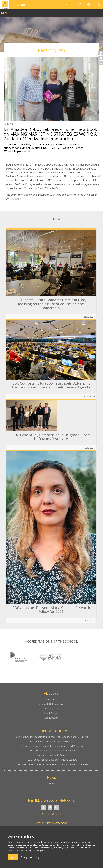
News (51, 783)
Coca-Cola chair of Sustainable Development (52, 751)
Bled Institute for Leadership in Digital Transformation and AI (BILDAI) (52, 737)
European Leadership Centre (52, 755)
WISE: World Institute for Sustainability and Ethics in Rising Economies (52, 764)
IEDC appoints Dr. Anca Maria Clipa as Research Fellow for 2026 (51, 610)
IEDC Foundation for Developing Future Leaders (52, 760)
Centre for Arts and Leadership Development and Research (52, 746)
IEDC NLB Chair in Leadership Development (52, 741)
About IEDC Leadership (51, 704)
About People (51, 718)
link (51, 12)
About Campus (51, 713)
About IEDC (51, 699)
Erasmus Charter (51, 814)
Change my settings (30, 857)
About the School (51, 708)
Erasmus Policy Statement (51, 823)
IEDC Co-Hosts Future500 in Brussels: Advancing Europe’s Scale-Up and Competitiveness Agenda (51, 385)
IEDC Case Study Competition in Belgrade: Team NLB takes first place (51, 437)
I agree (13, 857)
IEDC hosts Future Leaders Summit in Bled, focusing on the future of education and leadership (51, 304)
